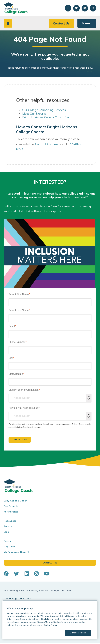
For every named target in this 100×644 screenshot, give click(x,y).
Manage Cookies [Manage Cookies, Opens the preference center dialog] (78, 633)
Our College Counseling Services (44, 111)
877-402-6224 (19, 208)
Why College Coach (16, 502)
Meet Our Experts (34, 115)
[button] (8, 24)
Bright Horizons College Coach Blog (46, 119)
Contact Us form (46, 145)
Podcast (9, 528)
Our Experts (11, 507)
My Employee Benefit (16, 553)
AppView (9, 548)
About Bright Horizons (17, 600)
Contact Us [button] (61, 24)
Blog (6, 533)
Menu (86, 24)
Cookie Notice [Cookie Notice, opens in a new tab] (50, 625)
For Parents (11, 513)
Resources (10, 522)
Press (7, 542)
